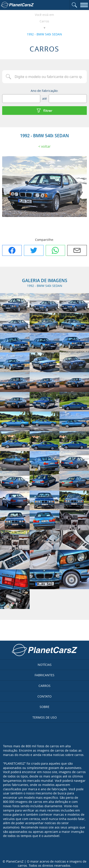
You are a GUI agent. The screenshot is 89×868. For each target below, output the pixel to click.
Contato (44, 696)
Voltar (46, 146)
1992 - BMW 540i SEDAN (44, 34)
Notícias (45, 665)
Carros (44, 21)
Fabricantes (44, 675)
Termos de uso (45, 717)
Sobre (44, 707)
